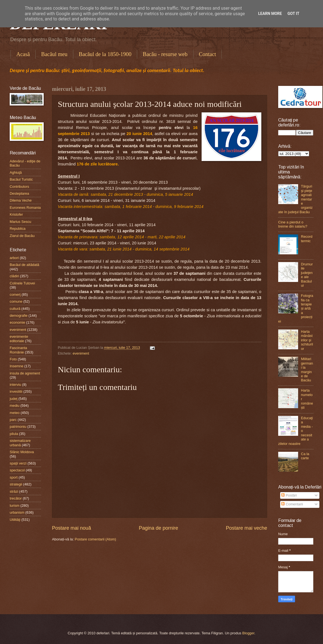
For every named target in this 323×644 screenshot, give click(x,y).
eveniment (81, 353)
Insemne (16, 366)
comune (16, 301)
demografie (19, 316)
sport (14, 477)
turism (15, 506)
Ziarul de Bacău (22, 236)
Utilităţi (15, 520)
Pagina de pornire (158, 528)
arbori (14, 258)
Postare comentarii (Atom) (95, 539)
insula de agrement (25, 373)
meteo (15, 413)
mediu (15, 406)
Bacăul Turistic (21, 179)
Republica (18, 229)
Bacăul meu (54, 54)
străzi (14, 491)
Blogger (248, 633)
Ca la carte (305, 456)
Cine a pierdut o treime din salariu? (293, 224)
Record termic (307, 239)
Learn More (270, 14)
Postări (289, 495)
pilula (14, 434)
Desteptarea (19, 193)
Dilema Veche (21, 200)
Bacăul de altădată (24, 265)
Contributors (19, 187)
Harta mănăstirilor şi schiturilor (307, 340)
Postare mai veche (247, 528)
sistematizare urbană (20, 443)
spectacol (17, 470)
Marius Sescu (20, 222)
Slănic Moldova (22, 452)
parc (13, 420)
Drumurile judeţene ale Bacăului (307, 275)
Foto (13, 359)
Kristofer (16, 214)
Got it (293, 14)
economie (17, 322)
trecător (16, 498)
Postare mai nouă (71, 528)
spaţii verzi (18, 463)
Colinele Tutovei (22, 283)
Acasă (23, 54)
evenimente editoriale (19, 339)
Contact (207, 54)
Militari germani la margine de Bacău (307, 369)
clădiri (14, 276)
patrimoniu (18, 427)
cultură (15, 309)
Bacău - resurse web (165, 54)
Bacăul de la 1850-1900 (105, 54)
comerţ (15, 295)
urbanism (17, 512)
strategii (16, 484)
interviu (15, 385)
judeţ (14, 399)
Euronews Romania (25, 208)
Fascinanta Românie (18, 350)
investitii (16, 391)
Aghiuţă (16, 172)
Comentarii (292, 504)
